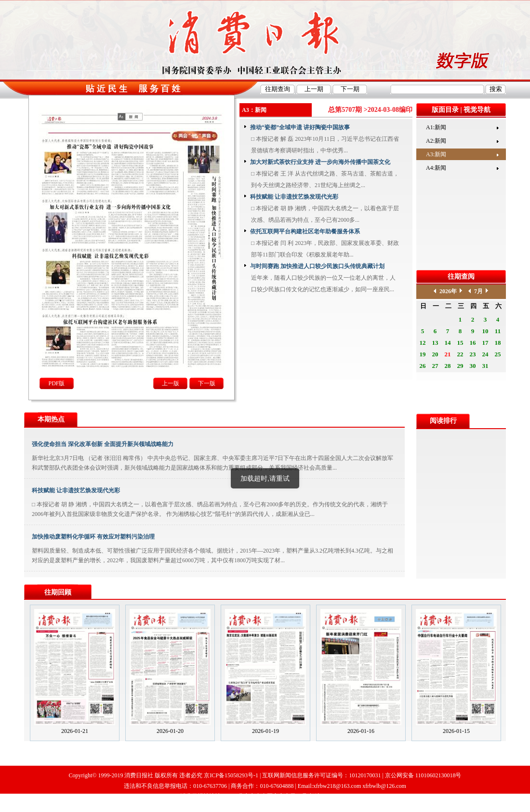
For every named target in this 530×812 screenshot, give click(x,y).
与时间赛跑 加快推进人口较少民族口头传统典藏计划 (317, 266)
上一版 (171, 383)
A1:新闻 (436, 127)
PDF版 (56, 383)
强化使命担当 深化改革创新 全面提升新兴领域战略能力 (103, 444)
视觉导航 (477, 110)
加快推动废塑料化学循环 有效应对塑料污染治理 (93, 537)
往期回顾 (58, 592)
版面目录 (445, 110)
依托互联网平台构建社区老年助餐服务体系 (305, 231)
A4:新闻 (436, 168)
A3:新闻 (436, 154)
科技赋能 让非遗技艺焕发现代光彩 (294, 197)
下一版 (207, 383)
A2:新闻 (436, 141)
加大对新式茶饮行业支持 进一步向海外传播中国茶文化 (320, 162)
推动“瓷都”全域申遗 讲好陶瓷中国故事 (300, 127)
